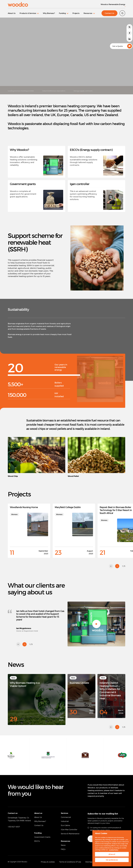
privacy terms (105, 830)
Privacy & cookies (48, 862)
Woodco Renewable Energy (113, 4)
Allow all (112, 854)
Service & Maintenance (70, 834)
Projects (76, 13)
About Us (12, 13)
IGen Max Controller (69, 829)
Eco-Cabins (65, 825)
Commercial (66, 817)
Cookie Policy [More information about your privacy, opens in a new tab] (114, 850)
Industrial (65, 821)
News (63, 845)
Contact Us (109, 13)
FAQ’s (63, 849)
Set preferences (112, 860)
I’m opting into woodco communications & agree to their (106, 829)
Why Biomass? (49, 13)
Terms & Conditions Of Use (70, 862)
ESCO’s (37, 841)
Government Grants (42, 837)
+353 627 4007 (14, 827)
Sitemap (89, 862)
